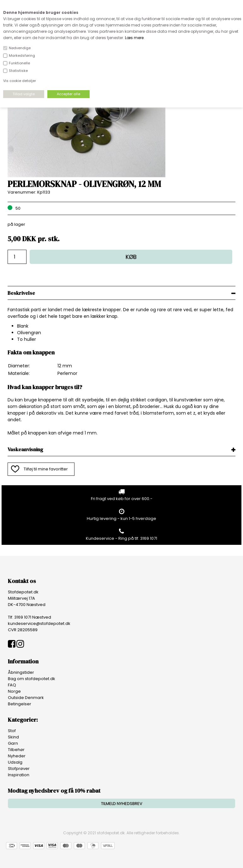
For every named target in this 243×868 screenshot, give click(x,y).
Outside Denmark (26, 698)
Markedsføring (22, 55)
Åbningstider (21, 672)
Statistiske (18, 71)
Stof (12, 731)
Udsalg (15, 762)
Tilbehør (16, 750)
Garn (13, 743)
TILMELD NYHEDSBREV (122, 804)
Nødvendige (20, 48)
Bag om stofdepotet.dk (32, 679)
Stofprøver (19, 769)
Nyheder (17, 756)
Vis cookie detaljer (20, 81)
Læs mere (134, 38)
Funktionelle (19, 63)
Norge (14, 691)
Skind (13, 737)
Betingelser (20, 704)
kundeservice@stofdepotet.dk (39, 623)
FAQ (12, 685)
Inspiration (19, 775)
